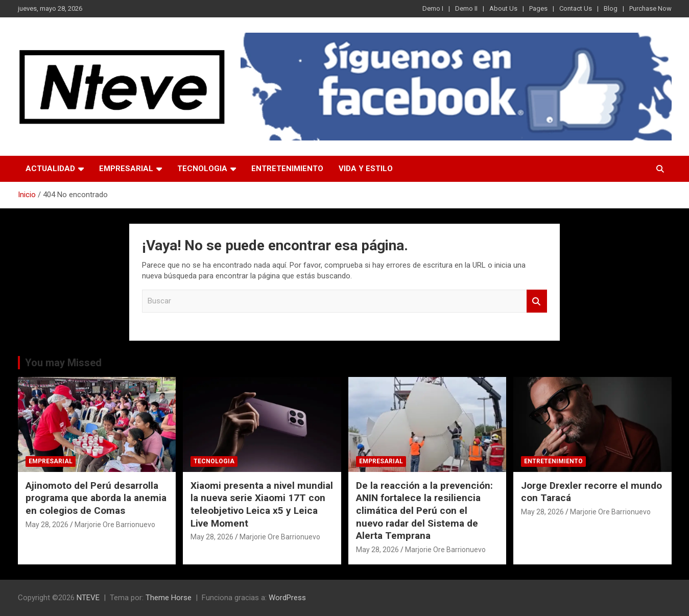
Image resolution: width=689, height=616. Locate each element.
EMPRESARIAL (126, 169)
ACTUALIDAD (50, 169)
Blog (611, 8)
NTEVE (88, 598)
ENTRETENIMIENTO (287, 169)
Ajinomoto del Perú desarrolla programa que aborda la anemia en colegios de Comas (96, 498)
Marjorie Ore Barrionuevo (115, 525)
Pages (538, 8)
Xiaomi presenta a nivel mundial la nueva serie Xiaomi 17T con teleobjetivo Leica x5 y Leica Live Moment (262, 504)
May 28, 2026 (47, 525)
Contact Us (576, 8)
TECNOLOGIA (202, 169)
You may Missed (63, 363)
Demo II (466, 8)
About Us (503, 8)
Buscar (537, 301)
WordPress (287, 598)
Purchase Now (650, 8)
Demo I (433, 8)
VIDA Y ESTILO (366, 169)
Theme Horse (169, 598)
